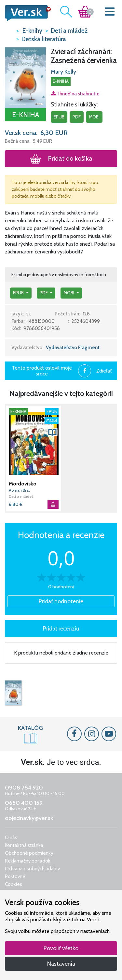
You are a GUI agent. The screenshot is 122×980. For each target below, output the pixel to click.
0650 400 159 (24, 803)
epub (59, 117)
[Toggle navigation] (110, 13)
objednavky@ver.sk (29, 818)
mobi (94, 117)
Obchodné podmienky (29, 853)
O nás (11, 838)
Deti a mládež (21, 496)
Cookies (14, 884)
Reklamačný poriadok (28, 861)
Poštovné (15, 876)
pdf (77, 117)
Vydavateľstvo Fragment (73, 348)
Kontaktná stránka (24, 845)
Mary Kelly (63, 72)
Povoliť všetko (61, 948)
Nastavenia (61, 964)
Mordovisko (23, 484)
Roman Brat (19, 490)
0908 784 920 (24, 788)
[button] (25, 77)
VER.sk (9, 30)
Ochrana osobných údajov (32, 869)
